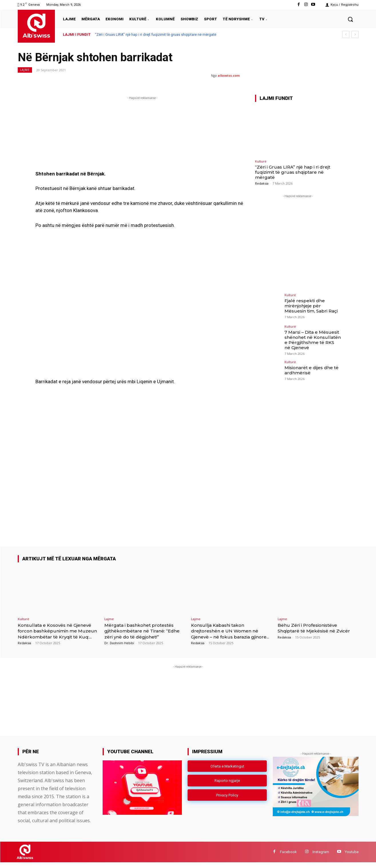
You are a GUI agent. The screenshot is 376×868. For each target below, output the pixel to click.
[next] (355, 34)
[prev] (346, 34)
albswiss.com (229, 75)
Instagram (321, 858)
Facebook (288, 858)
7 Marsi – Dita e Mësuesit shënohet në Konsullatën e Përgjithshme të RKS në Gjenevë (312, 339)
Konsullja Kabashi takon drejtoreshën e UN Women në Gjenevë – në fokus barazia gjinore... (229, 634)
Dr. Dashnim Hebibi (119, 643)
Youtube (352, 858)
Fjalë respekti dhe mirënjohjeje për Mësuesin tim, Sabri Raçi (313, 305)
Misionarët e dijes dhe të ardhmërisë (310, 368)
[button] (350, 19)
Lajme (25, 70)
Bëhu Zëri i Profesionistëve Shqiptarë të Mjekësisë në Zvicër (312, 631)
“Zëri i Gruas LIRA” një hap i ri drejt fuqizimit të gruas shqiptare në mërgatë (156, 34)
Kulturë (261, 161)
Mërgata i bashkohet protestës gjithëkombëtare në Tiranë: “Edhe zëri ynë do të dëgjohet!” (144, 631)
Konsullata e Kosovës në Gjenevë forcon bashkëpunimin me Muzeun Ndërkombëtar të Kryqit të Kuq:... (57, 634)
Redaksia (262, 183)
